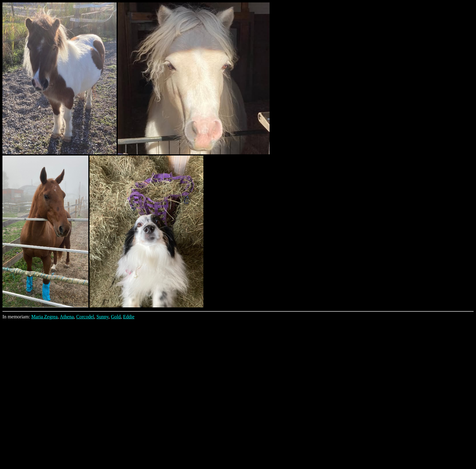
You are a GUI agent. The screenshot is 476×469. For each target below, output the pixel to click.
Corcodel (85, 317)
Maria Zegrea (44, 317)
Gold (116, 317)
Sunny (103, 317)
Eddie (129, 317)
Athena (67, 317)
